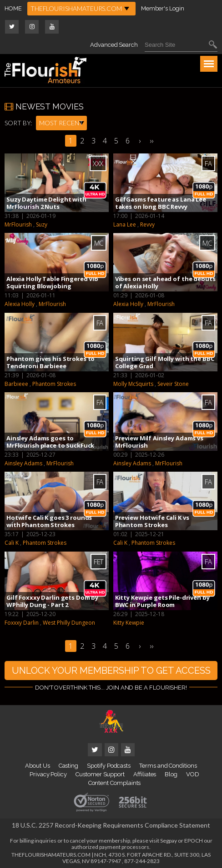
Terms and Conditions (168, 766)
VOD (193, 774)
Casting (69, 766)
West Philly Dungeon (69, 623)
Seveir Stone (173, 384)
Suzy (42, 224)
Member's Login (163, 8)
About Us (37, 766)
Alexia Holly (20, 304)
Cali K (12, 543)
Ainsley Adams (23, 463)
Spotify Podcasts (109, 766)
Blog (171, 774)
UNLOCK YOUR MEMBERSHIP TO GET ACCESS (111, 671)
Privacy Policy (48, 774)
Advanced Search (114, 45)
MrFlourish (18, 224)
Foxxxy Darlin (22, 623)
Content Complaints (115, 783)
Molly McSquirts (133, 384)
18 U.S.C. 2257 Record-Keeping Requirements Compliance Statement (111, 825)
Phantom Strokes (54, 384)
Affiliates (145, 774)
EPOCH (194, 841)
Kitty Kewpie (129, 623)
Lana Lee (125, 224)
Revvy (147, 224)
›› (151, 141)
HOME (13, 8)
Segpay (169, 841)
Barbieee (16, 384)
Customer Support (100, 774)
